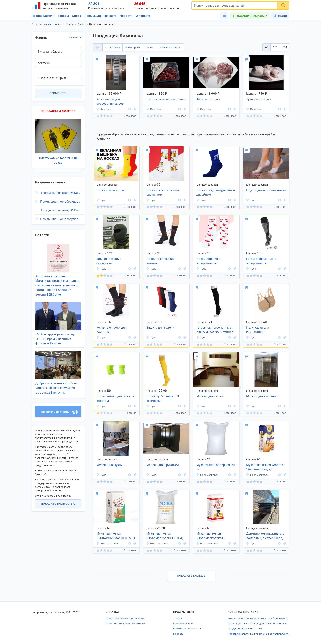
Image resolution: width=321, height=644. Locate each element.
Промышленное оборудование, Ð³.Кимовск (61, 202)
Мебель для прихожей (163, 465)
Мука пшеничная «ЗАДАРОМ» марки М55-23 (116, 536)
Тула (101, 200)
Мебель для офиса (210, 396)
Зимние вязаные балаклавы (109, 261)
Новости (126, 16)
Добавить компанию (252, 16)
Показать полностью (58, 504)
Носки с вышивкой (111, 190)
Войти (280, 16)
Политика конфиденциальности (126, 623)
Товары (63, 16)
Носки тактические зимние (160, 261)
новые (150, 47)
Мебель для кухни (110, 465)
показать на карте (170, 47)
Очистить (75, 38)
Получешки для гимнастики (258, 330)
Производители (43, 16)
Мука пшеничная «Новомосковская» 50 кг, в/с (165, 536)
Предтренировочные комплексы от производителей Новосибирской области (259, 634)
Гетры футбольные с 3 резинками (163, 399)
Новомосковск (207, 475)
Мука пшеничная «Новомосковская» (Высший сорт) (210, 536)
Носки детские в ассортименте (208, 261)
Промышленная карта (100, 16)
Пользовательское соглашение (125, 618)
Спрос (77, 16)
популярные (133, 47)
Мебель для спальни (261, 396)
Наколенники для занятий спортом (116, 399)
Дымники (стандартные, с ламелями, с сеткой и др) (265, 536)
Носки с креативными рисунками (163, 192)
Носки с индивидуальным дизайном (216, 192)
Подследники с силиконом (266, 190)
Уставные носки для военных (111, 330)
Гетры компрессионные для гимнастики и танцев (215, 330)
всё (98, 47)
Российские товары (50, 24)
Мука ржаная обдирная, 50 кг (215, 467)
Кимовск (104, 109)
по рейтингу (112, 47)
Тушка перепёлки (259, 99)
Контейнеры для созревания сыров (110, 102)
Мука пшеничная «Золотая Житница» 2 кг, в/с (266, 467)
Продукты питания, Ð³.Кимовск (61, 193)
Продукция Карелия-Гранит (245, 629)
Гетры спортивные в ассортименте (261, 261)
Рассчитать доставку (58, 412)
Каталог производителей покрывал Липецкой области (259, 618)
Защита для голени (160, 328)
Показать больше (191, 576)
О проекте (143, 16)
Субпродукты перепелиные (166, 99)
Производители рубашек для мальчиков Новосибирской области (259, 623)
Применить (58, 93)
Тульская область (76, 24)
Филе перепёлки (208, 99)
